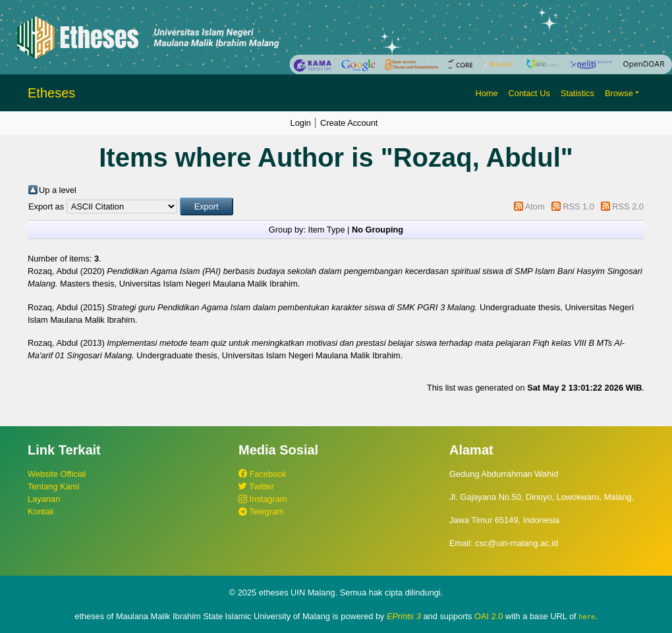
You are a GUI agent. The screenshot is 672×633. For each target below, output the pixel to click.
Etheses (51, 93)
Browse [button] (619, 93)
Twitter (256, 486)
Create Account (349, 123)
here (587, 617)
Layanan (44, 499)
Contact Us (529, 93)
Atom (535, 206)
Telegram (261, 511)
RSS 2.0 (628, 206)
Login (301, 123)
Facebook (263, 474)
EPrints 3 (404, 616)
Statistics (577, 93)
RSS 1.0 (578, 206)
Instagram (263, 499)
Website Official (57, 474)
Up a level (58, 190)
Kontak (41, 511)
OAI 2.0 (489, 616)
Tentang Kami (53, 486)
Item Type (327, 230)
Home (486, 93)
